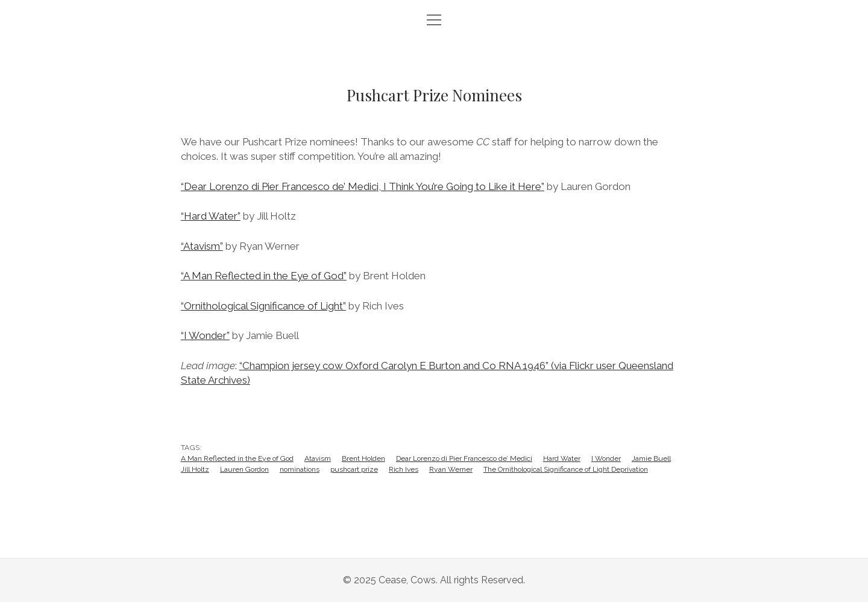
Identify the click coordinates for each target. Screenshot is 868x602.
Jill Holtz (195, 469)
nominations (300, 469)
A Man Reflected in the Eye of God (237, 458)
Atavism (318, 458)
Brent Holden (363, 458)
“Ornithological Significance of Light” (263, 306)
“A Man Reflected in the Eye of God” (264, 276)
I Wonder (606, 458)
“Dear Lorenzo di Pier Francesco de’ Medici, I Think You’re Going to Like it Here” (363, 186)
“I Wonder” (205, 335)
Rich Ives (404, 469)
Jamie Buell (651, 458)
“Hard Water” (211, 216)
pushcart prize (354, 469)
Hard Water (562, 458)
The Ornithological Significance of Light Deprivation (566, 469)
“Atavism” (202, 246)
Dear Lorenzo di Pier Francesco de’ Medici (464, 458)
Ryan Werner (451, 469)
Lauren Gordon (244, 469)
